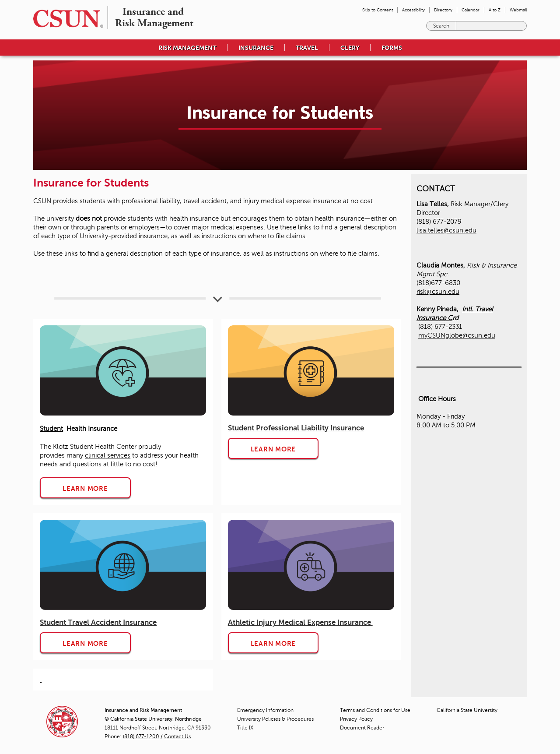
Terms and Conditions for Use (375, 710)
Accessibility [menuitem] (413, 10)
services (118, 455)
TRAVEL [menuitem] (307, 48)
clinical (95, 455)
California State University (467, 710)
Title (245, 728)
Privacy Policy (356, 719)
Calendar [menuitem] (471, 10)
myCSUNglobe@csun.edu (457, 335)
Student (51, 429)
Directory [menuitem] (443, 10)
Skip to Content (378, 10)
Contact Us (177, 736)
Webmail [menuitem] (518, 10)
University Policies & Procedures (275, 719)
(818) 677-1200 (141, 736)
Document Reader (362, 728)
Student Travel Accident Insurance (98, 622)
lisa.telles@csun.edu (446, 230)
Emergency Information (265, 710)
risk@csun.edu (438, 292)
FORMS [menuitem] (392, 48)
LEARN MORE (85, 488)
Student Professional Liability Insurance (296, 428)
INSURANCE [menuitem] (256, 48)
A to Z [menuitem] (495, 10)
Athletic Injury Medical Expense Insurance (300, 622)
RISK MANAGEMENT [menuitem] (187, 48)
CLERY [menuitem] (350, 48)
